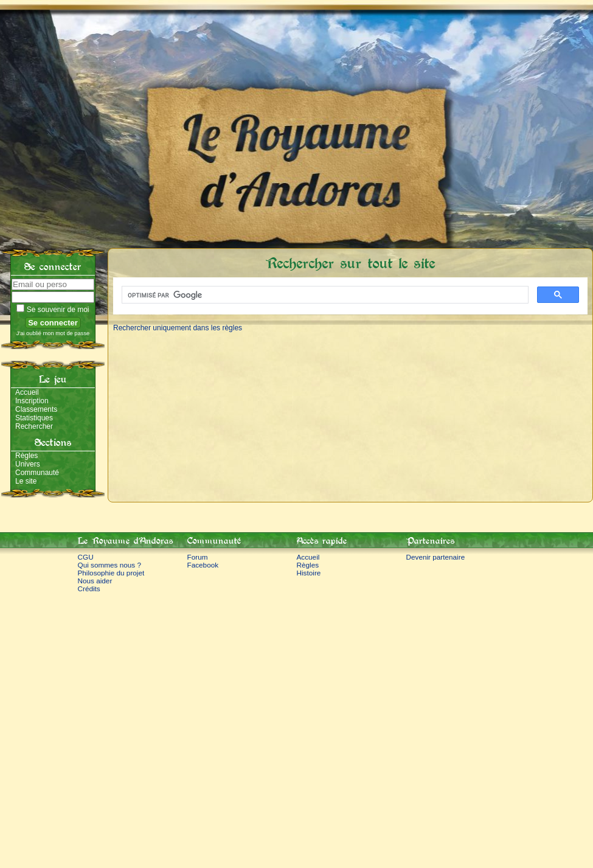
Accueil (27, 392)
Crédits (89, 589)
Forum (198, 557)
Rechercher (34, 426)
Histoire (309, 573)
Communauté (37, 473)
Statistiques (34, 418)
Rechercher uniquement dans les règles (178, 328)
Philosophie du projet (111, 573)
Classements (36, 409)
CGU (86, 557)
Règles (26, 456)
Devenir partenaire (436, 557)
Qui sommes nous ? (110, 565)
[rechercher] (324, 295)
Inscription (32, 401)
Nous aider (95, 581)
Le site (26, 481)
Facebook (203, 565)
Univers (28, 464)
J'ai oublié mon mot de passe (53, 333)
